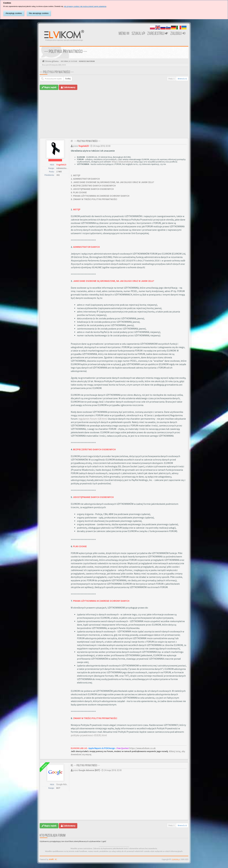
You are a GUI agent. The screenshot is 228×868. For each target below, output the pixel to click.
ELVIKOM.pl (176, 860)
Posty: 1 (171, 79)
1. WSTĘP (76, 175)
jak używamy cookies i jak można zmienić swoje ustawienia (85, 6)
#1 (72, 141)
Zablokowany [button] (68, 87)
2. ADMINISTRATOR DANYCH (85, 179)
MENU (124, 34)
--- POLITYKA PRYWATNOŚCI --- (57, 72)
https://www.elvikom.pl (123, 162)
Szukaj (138, 34)
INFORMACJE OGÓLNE (69, 61)
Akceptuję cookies (14, 13)
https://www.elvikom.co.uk (142, 748)
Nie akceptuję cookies (39, 13)
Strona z (182, 79)
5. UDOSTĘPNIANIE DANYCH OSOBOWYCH (92, 189)
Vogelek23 (61, 165)
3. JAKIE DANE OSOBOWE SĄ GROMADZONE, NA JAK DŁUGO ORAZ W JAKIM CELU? (112, 182)
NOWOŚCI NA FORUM (87, 61)
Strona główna (52, 61)
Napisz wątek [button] (49, 87)
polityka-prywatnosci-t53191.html (89, 735)
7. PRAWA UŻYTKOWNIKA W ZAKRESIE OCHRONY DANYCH (100, 196)
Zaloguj (178, 34)
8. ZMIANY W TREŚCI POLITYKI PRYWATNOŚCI (94, 199)
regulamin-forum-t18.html (93, 419)
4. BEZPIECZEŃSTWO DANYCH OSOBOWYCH (93, 186)
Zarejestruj (158, 34)
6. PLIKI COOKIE (79, 192)
